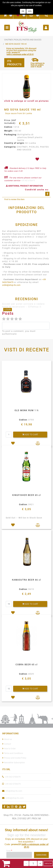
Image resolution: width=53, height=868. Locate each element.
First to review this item (14, 199)
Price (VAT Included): (10, 122)
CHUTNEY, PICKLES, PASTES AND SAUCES (23, 40)
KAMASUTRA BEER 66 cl (26, 580)
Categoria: (10, 147)
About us (7, 739)
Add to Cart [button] (48, 863)
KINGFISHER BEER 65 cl (27, 495)
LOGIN (8, 310)
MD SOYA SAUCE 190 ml (16, 44)
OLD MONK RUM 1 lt (27, 410)
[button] (5, 15)
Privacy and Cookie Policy (14, 758)
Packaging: (11, 135)
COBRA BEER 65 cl (27, 665)
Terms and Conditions (13, 753)
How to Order (9, 748)
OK (23, 7)
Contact (7, 744)
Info (30, 7)
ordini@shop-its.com (11, 285)
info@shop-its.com (14, 791)
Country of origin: (15, 143)
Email (9, 850)
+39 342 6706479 (28, 181)
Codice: (9, 127)
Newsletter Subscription (13, 762)
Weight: (9, 131)
